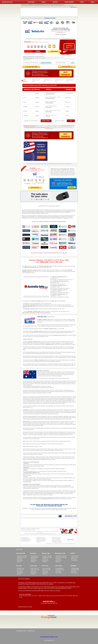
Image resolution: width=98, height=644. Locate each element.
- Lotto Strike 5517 (59, 568)
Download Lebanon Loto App (25, 607)
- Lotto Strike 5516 (59, 570)
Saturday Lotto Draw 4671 (61, 34)
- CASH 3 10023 (74, 557)
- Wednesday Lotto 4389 (61, 557)
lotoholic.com (31, 631)
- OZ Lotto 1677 (20, 570)
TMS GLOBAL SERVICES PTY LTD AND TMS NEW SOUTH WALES (37, 128)
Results (44, 2)
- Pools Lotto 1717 (35, 568)
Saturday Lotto (31, 170)
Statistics (55, 2)
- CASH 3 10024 (74, 556)
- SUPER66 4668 (75, 570)
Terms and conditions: (24, 579)
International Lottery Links (49, 637)
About (82, 2)
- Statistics (19, 562)
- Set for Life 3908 (46, 570)
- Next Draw (19, 559)
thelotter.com (44, 76)
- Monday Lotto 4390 (47, 556)
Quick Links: (19, 549)
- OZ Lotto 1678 (20, 568)
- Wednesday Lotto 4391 (61, 556)
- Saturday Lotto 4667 (22, 557)
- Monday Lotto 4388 (47, 557)
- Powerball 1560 (34, 557)
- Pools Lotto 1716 (35, 570)
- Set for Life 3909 (46, 568)
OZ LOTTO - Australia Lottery (39, 596)
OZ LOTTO (70, 540)
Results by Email (69, 2)
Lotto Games (31, 2)
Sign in (93, 2)
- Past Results (20, 560)
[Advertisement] (49, 12)
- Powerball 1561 (34, 556)
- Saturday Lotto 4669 (22, 556)
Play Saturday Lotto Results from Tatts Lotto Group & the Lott (36, 313)
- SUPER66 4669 (75, 568)
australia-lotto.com (7, 2)
